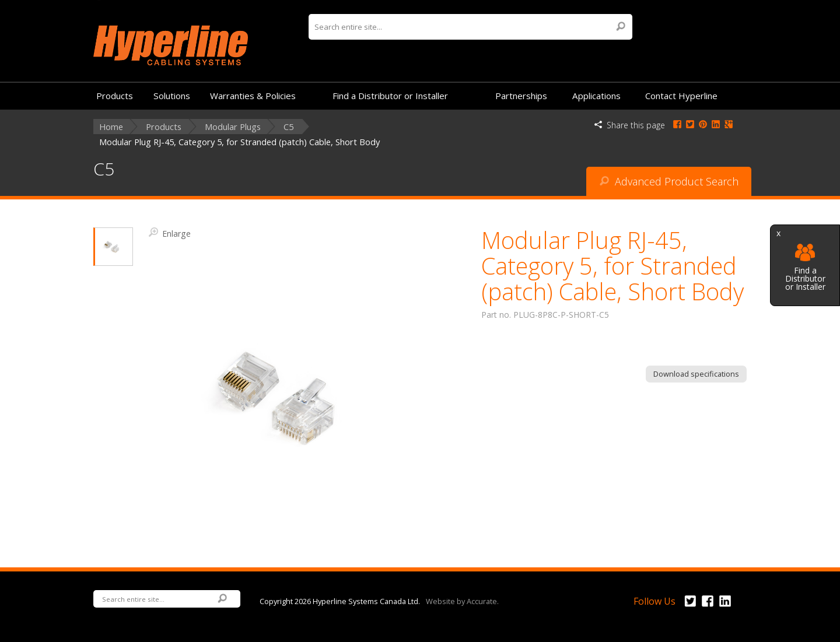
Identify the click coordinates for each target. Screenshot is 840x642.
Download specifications (696, 374)
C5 (288, 127)
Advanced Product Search (669, 181)
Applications (596, 96)
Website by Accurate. (462, 601)
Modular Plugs (233, 127)
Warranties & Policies (253, 96)
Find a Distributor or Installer (805, 267)
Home (111, 127)
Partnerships (521, 96)
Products (115, 96)
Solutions (172, 96)
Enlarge (170, 233)
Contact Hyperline (681, 96)
